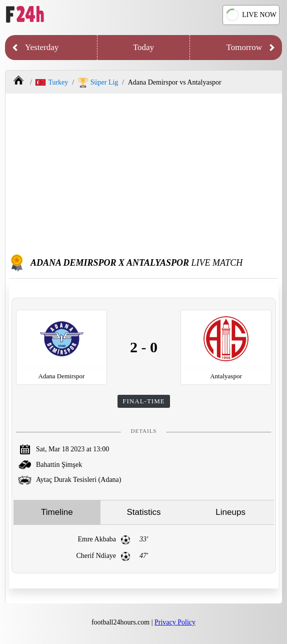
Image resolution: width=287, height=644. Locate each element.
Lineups (230, 512)
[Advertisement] (144, 174)
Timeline (57, 512)
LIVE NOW (250, 15)
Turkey (52, 82)
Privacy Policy (175, 622)
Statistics (143, 512)
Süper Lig (98, 83)
